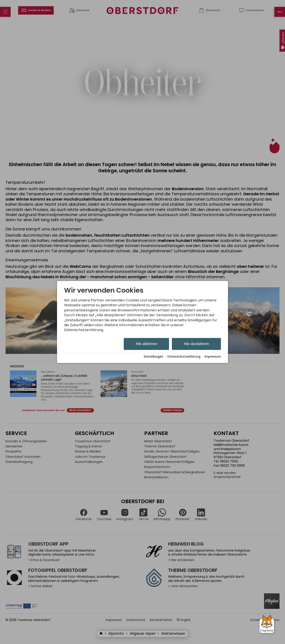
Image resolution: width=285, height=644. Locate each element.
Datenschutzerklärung (184, 357)
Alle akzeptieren (196, 344)
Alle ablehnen (146, 344)
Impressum (213, 357)
